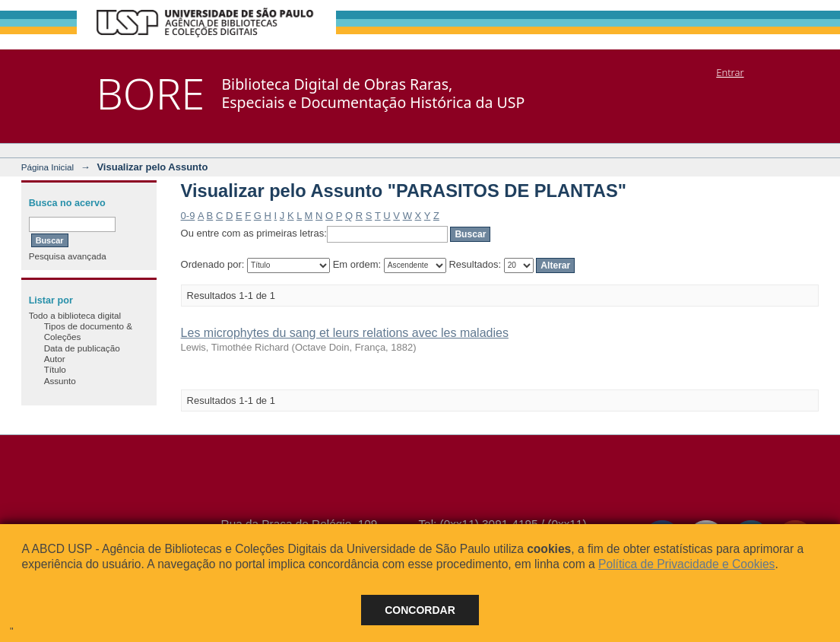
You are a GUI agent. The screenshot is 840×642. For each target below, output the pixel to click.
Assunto (60, 381)
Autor (55, 359)
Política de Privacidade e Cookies (686, 564)
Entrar (730, 72)
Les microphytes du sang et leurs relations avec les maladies (345, 333)
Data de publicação (82, 348)
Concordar (420, 610)
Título (55, 369)
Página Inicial (48, 167)
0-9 (188, 216)
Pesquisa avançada (68, 256)
